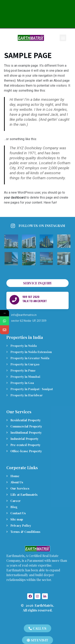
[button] (63, 38)
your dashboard (15, 197)
